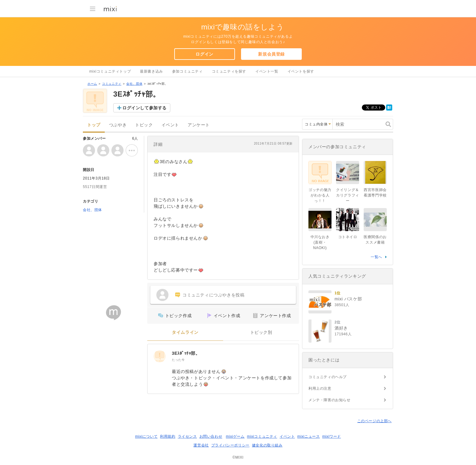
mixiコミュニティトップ (110, 71)
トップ (94, 125)
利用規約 (168, 436)
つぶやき (118, 125)
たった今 (178, 360)
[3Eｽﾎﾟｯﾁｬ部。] (160, 356)
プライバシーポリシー (230, 445)
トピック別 (261, 332)
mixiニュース (308, 436)
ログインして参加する (144, 108)
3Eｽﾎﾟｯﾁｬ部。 (186, 353)
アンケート (199, 125)
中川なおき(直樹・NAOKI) (320, 242)
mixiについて (146, 436)
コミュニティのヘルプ (328, 377)
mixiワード (331, 436)
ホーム (92, 84)
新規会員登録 (271, 54)
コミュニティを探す (229, 71)
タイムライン (185, 332)
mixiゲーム (235, 436)
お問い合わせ (211, 436)
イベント (170, 125)
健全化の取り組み (267, 445)
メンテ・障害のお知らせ (330, 400)
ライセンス (187, 436)
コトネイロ (348, 237)
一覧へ (376, 257)
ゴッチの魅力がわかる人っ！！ (320, 195)
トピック (144, 125)
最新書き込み (151, 71)
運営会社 (201, 445)
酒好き (341, 328)
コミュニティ (112, 84)
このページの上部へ (374, 421)
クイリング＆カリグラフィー (348, 195)
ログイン (204, 54)
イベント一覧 (267, 71)
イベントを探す (301, 71)
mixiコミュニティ (262, 436)
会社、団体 (134, 84)
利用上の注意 (320, 388)
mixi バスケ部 (348, 299)
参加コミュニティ (187, 71)
